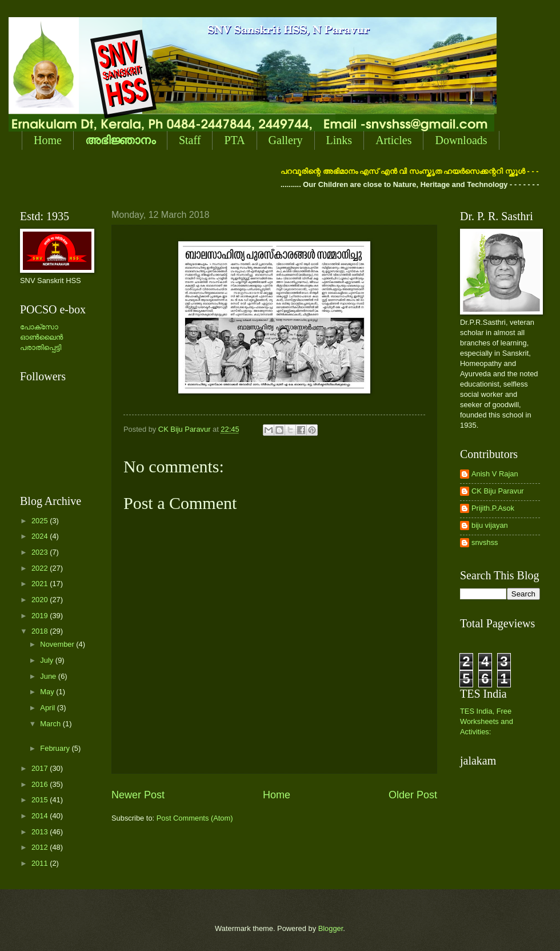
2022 (41, 568)
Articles (393, 140)
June (49, 676)
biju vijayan (490, 525)
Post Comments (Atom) (195, 818)
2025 (41, 521)
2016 (41, 784)
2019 (41, 616)
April (48, 708)
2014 (41, 816)
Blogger (331, 928)
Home (48, 140)
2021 (41, 584)
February (56, 748)
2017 (41, 768)
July (47, 660)
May (48, 692)
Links (339, 140)
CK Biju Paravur (498, 491)
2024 (41, 536)
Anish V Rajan (495, 474)
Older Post (413, 795)
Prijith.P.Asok (493, 508)
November (58, 644)
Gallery (286, 140)
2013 (41, 832)
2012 (41, 847)
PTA (234, 140)
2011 (41, 863)
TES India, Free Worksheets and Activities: (487, 721)
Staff (190, 140)
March (51, 724)
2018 (41, 631)
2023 (41, 552)
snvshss (485, 542)
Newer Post (138, 795)
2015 (41, 800)
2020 (41, 600)
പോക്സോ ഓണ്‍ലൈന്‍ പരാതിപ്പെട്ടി (41, 337)
